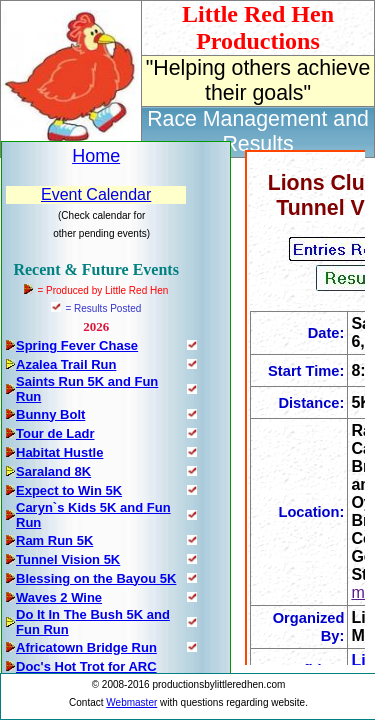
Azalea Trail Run (66, 364)
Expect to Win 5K (69, 490)
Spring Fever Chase (77, 345)
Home (96, 156)
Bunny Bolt (50, 414)
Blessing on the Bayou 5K (96, 578)
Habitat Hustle (59, 452)
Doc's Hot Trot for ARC (86, 666)
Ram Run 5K (54, 540)
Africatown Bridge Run (86, 647)
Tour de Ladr (55, 433)
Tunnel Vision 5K (68, 559)
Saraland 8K (53, 471)
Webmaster (131, 702)
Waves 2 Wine (59, 597)
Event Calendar (96, 194)
